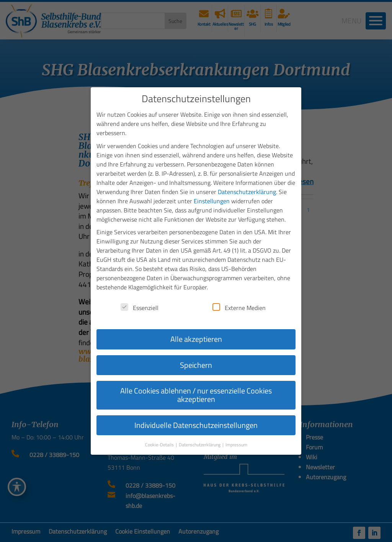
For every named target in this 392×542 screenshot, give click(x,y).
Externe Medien (239, 293)
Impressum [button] (236, 430)
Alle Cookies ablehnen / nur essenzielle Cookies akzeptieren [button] (196, 380)
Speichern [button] (196, 350)
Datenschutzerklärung (247, 177)
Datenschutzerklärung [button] (200, 430)
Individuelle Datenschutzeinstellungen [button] (196, 411)
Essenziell (140, 293)
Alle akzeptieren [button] (196, 324)
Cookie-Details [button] (160, 430)
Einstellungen (212, 186)
